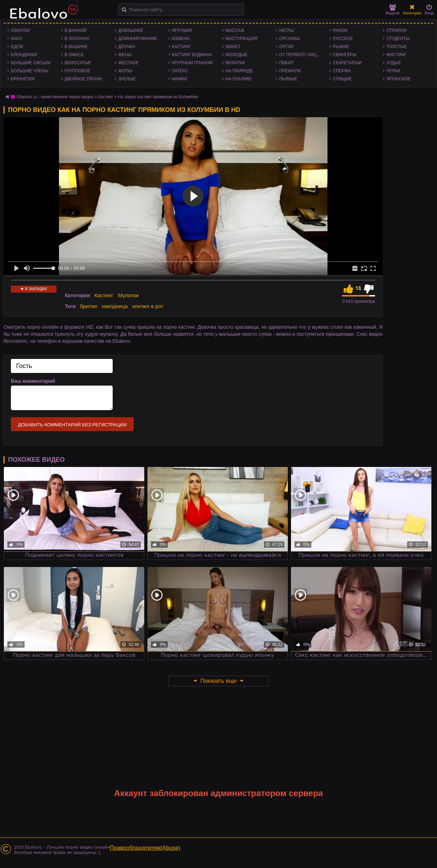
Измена (181, 39)
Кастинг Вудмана (192, 55)
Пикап (286, 63)
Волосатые (78, 63)
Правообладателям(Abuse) (145, 848)
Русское (343, 39)
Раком (340, 31)
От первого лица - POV (302, 55)
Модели (393, 10)
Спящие (342, 79)
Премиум (290, 71)
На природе (239, 71)
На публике (239, 79)
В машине (76, 47)
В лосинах (77, 39)
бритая (88, 306)
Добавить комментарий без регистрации (72, 425)
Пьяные (288, 79)
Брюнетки (23, 79)
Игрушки (182, 31)
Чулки (393, 71)
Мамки (180, 79)
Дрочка (127, 47)
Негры (286, 31)
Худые (394, 63)
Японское (398, 79)
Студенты (398, 39)
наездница (115, 306)
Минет (233, 47)
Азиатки (20, 31)
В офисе (74, 55)
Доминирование (138, 39)
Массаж (235, 31)
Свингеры (345, 55)
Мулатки (235, 63)
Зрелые (127, 79)
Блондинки (24, 55)
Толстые (397, 47)
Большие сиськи (31, 63)
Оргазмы (289, 39)
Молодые (237, 55)
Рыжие (341, 47)
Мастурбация (242, 39)
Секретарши (347, 63)
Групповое (77, 71)
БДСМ (17, 47)
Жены (125, 55)
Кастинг (181, 47)
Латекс (180, 71)
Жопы (125, 71)
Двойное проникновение (88, 79)
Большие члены (30, 71)
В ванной (75, 31)
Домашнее (131, 31)
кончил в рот (148, 306)
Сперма (342, 71)
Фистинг (396, 55)
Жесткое (129, 63)
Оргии (286, 47)
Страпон (396, 31)
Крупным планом (192, 63)
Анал (17, 39)
